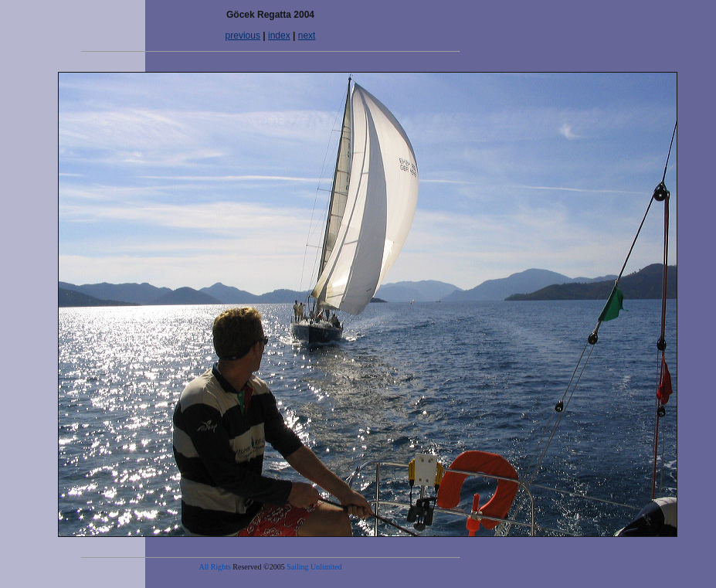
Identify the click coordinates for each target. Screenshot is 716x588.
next (307, 36)
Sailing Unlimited (314, 567)
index (279, 36)
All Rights (214, 567)
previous (243, 36)
